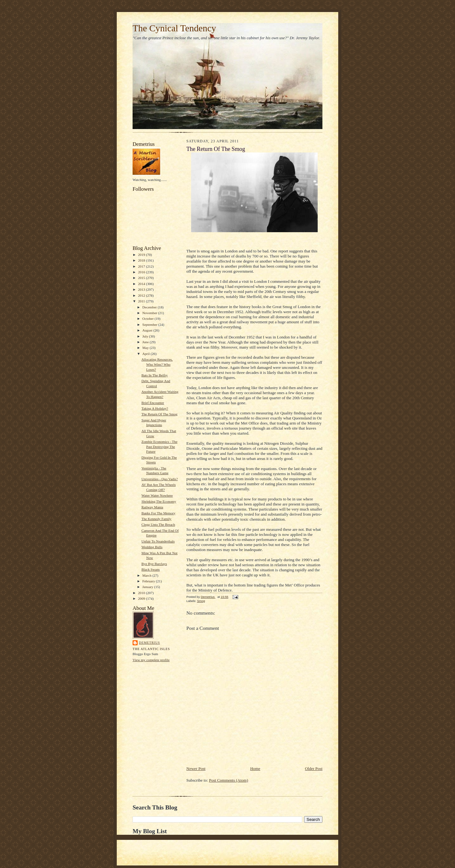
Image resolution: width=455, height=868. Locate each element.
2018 (142, 260)
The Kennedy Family (156, 519)
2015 (142, 278)
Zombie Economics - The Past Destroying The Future (159, 446)
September (150, 325)
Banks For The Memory (158, 513)
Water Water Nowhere (157, 495)
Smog (201, 601)
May (146, 348)
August (148, 330)
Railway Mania (152, 507)
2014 (142, 284)
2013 (142, 289)
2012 (142, 295)
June (146, 342)
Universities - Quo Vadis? (160, 479)
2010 (142, 593)
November (150, 313)
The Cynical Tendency (174, 28)
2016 (142, 272)
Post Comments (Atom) (229, 780)
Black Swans (151, 569)
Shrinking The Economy (159, 501)
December (150, 307)
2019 (142, 255)
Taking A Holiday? (155, 408)
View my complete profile (151, 660)
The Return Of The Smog (159, 414)
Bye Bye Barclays (154, 564)
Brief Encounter (153, 403)
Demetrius (150, 643)
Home (255, 769)
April (146, 354)
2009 (142, 598)
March (147, 575)
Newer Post (196, 769)
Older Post (314, 769)
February (149, 581)
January (148, 587)
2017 (142, 266)
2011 (142, 301)
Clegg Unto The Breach (158, 524)
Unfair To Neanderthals (158, 541)
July (146, 336)
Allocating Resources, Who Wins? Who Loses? (157, 364)
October (149, 319)
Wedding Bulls (152, 547)
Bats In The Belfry (155, 375)
